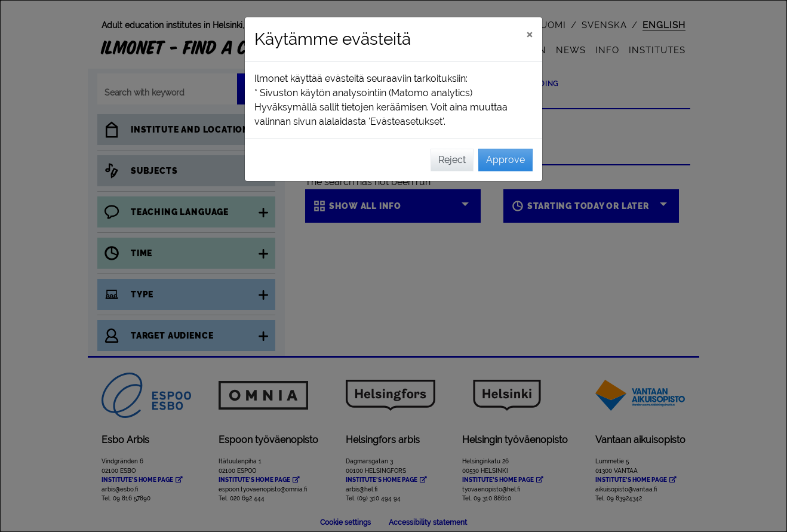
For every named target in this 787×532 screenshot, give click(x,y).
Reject (452, 160)
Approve (505, 160)
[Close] (529, 34)
